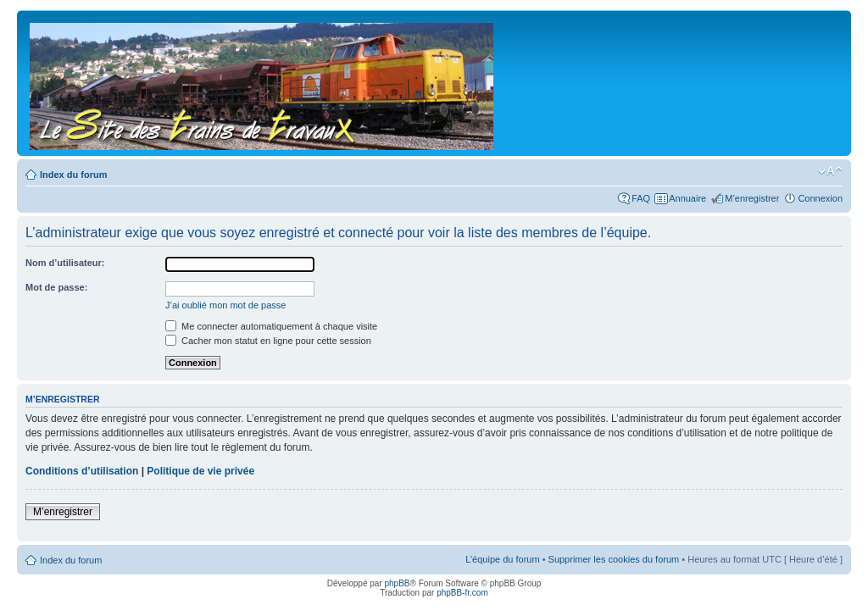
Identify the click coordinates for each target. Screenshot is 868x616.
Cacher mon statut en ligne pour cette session (268, 341)
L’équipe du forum (502, 559)
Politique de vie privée (200, 471)
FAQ (641, 198)
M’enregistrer (752, 198)
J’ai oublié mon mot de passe (225, 305)
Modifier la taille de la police (830, 171)
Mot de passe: (56, 287)
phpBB (397, 583)
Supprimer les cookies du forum (614, 559)
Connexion (820, 198)
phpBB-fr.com (462, 593)
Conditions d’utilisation (82, 471)
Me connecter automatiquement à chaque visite (271, 326)
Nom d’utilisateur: (65, 263)
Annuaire (687, 198)
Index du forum (73, 175)
